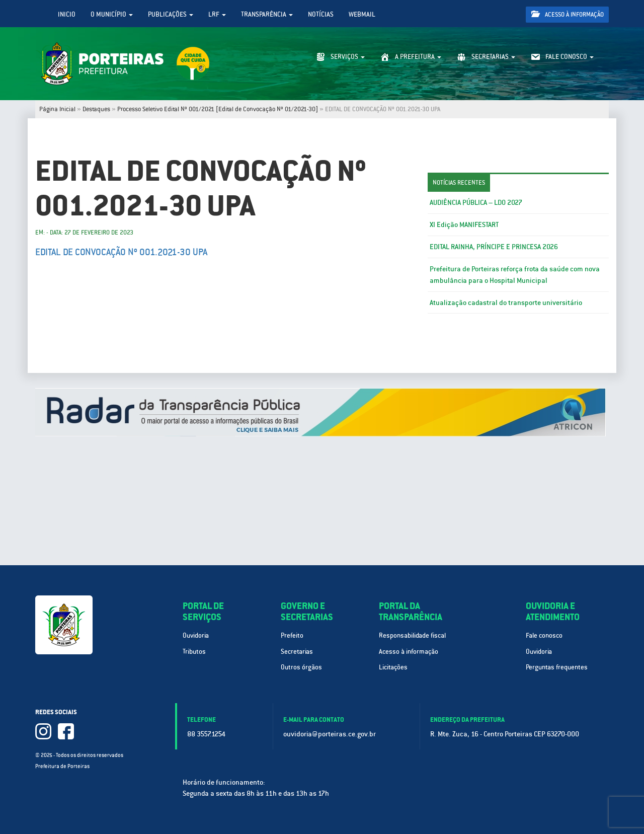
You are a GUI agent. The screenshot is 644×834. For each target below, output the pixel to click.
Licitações (393, 667)
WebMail (362, 14)
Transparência (267, 14)
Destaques (96, 109)
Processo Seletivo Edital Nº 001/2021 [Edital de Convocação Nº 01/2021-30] (218, 109)
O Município (112, 14)
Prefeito (292, 635)
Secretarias (297, 652)
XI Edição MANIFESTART (464, 224)
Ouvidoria (196, 635)
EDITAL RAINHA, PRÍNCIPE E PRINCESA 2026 (494, 247)
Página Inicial (57, 109)
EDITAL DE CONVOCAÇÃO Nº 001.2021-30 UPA (121, 252)
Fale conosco (544, 635)
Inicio (67, 14)
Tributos (194, 652)
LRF (217, 14)
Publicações (171, 14)
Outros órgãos (301, 667)
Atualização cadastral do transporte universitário (506, 302)
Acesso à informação (568, 14)
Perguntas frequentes (557, 667)
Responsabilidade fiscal (412, 635)
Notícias (321, 14)
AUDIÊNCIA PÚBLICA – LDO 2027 (476, 202)
